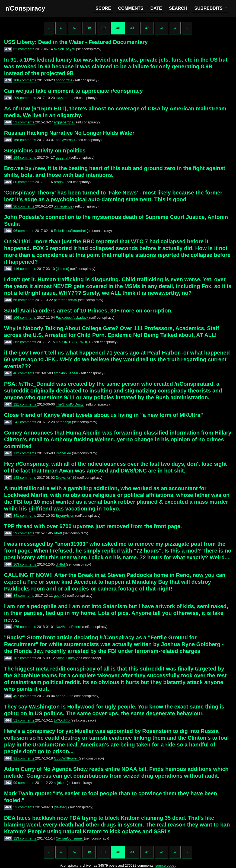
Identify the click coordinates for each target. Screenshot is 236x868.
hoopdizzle (65, 80)
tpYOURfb (62, 720)
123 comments (25, 838)
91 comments (24, 758)
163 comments (25, 564)
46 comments (24, 373)
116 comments (25, 269)
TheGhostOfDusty (70, 404)
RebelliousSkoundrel (70, 231)
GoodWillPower (66, 758)
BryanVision (66, 516)
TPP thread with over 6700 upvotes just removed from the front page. (93, 526)
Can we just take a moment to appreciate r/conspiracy (73, 91)
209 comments (25, 98)
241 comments (25, 422)
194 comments (25, 157)
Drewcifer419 (67, 478)
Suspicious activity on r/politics (45, 151)
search (178, 8)
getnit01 (60, 596)
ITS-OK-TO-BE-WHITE (74, 342)
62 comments (24, 49)
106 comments (25, 317)
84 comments (24, 596)
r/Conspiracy (25, 8)
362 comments (25, 342)
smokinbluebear (66, 373)
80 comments (24, 182)
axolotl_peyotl (65, 49)
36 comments (24, 206)
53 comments (24, 807)
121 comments (25, 404)
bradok (60, 182)
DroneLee (64, 453)
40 (118, 28)
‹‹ (61, 28)
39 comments (24, 533)
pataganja (64, 422)
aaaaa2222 (65, 696)
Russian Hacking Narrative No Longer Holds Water (69, 133)
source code (165, 865)
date (156, 8)
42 (147, 28)
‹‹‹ (75, 28)
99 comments (24, 783)
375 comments (25, 627)
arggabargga (64, 122)
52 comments (24, 122)
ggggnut (63, 157)
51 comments (24, 720)
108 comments (25, 80)
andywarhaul (66, 140)
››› (161, 28)
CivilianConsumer (70, 838)
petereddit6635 (66, 300)
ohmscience (63, 206)
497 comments (25, 696)
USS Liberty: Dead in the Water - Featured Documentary (76, 42)
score (103, 8)
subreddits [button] (209, 8)
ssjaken (60, 783)
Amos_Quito (66, 658)
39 (104, 28)
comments (131, 8)
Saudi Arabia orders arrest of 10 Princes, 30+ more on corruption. (88, 311)
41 (133, 28)
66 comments (24, 300)
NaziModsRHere (69, 627)
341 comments (25, 516)
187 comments (25, 658)
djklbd (61, 564)
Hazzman (64, 98)
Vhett (58, 533)
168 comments (25, 140)
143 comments (25, 478)
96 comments (24, 231)
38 (89, 28)
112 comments (25, 453)
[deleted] (63, 269)
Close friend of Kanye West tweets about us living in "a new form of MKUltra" (103, 415)
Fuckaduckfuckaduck (73, 317)
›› (175, 28)
